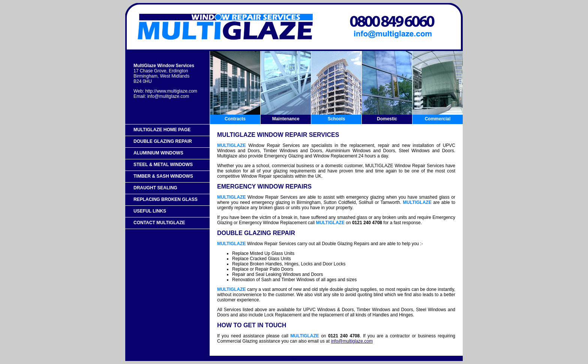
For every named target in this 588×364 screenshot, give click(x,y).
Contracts (235, 119)
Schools (337, 119)
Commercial (438, 119)
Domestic (387, 119)
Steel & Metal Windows (163, 165)
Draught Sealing (155, 188)
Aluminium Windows (158, 153)
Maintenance (286, 119)
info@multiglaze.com (352, 341)
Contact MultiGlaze (159, 223)
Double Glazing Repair (163, 141)
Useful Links (150, 211)
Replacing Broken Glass (166, 199)
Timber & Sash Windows (163, 176)
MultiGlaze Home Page (162, 130)
